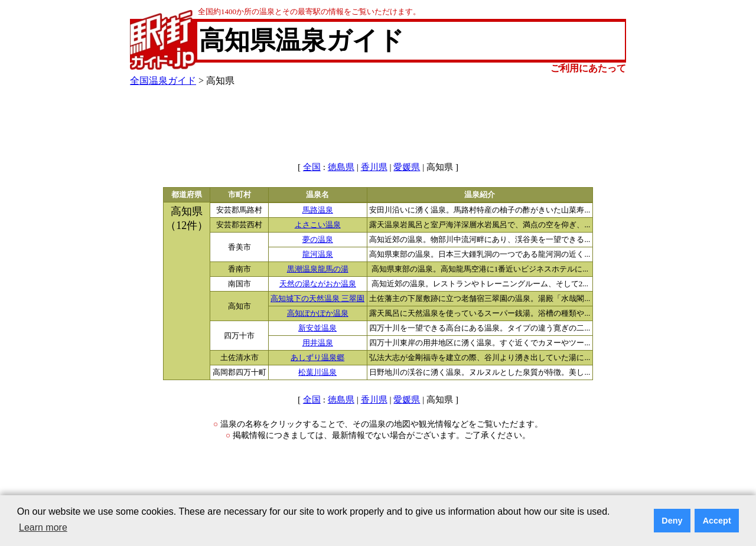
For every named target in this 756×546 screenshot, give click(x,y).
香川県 (374, 167)
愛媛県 (407, 167)
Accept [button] (717, 521)
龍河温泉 (318, 254)
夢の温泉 (318, 240)
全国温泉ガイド (163, 81)
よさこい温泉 (318, 225)
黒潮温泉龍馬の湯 (318, 269)
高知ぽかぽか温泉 (318, 313)
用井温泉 (318, 343)
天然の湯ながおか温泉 (318, 284)
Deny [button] (672, 521)
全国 (312, 167)
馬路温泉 (318, 210)
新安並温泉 (317, 328)
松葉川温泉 (317, 372)
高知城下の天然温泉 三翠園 (317, 299)
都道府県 (187, 195)
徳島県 (341, 167)
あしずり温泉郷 (317, 358)
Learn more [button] (43, 527)
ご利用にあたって (588, 68)
